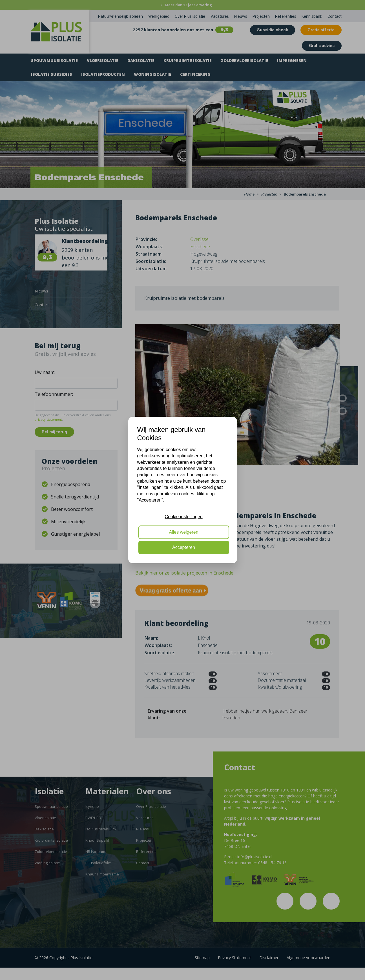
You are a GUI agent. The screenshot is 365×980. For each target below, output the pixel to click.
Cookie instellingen (183, 517)
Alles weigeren (183, 532)
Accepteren (184, 547)
